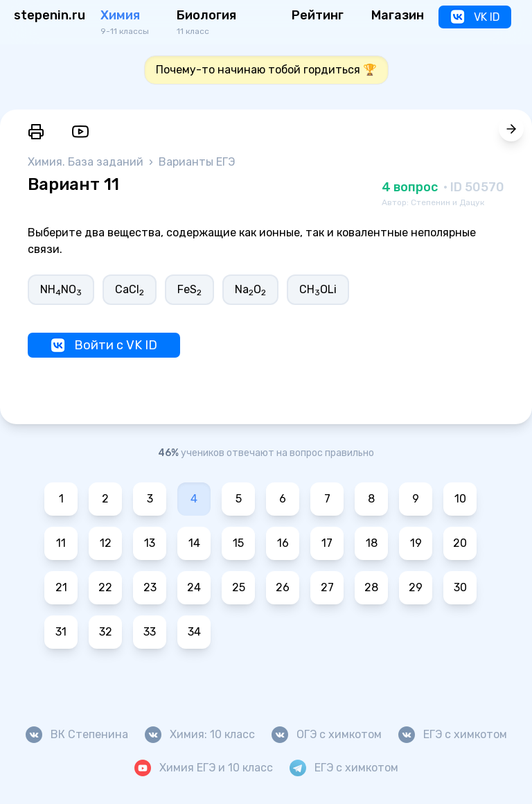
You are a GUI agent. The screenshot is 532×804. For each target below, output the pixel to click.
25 (239, 587)
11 (61, 543)
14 (194, 543)
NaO (250, 290)
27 (327, 587)
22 (105, 587)
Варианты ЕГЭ (197, 162)
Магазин (398, 15)
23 (150, 587)
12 (106, 543)
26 (283, 587)
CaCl (130, 290)
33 (150, 632)
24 (194, 587)
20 (460, 543)
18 (372, 543)
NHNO (61, 290)
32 (106, 632)
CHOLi (318, 290)
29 (416, 587)
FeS (189, 290)
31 (61, 632)
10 (460, 499)
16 (283, 543)
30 (460, 587)
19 (416, 543)
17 (327, 543)
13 (150, 543)
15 (238, 543)
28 (371, 587)
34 (194, 632)
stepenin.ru (50, 15)
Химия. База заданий (87, 162)
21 (61, 587)
